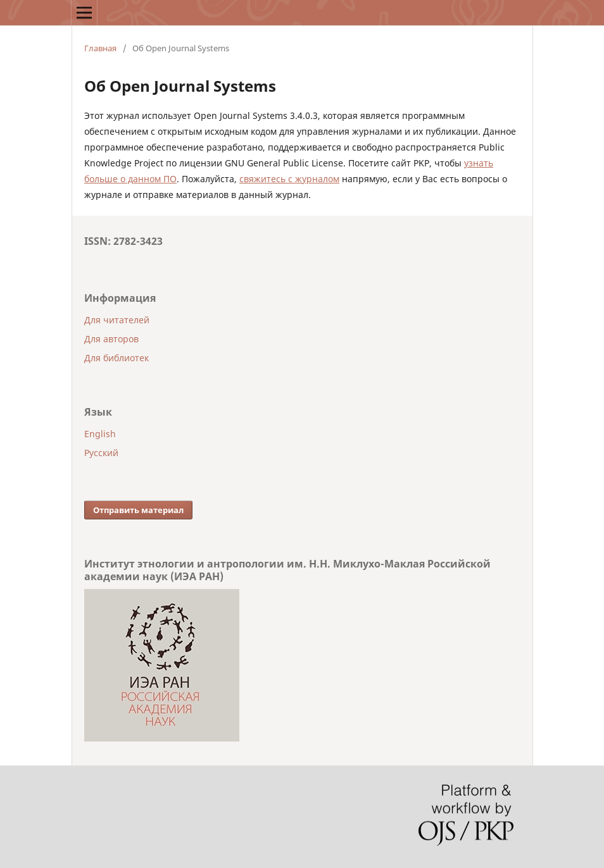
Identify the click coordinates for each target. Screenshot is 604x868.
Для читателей (117, 320)
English (100, 434)
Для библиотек (116, 358)
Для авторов (111, 339)
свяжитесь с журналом (289, 179)
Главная (100, 48)
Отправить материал (138, 510)
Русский (101, 453)
